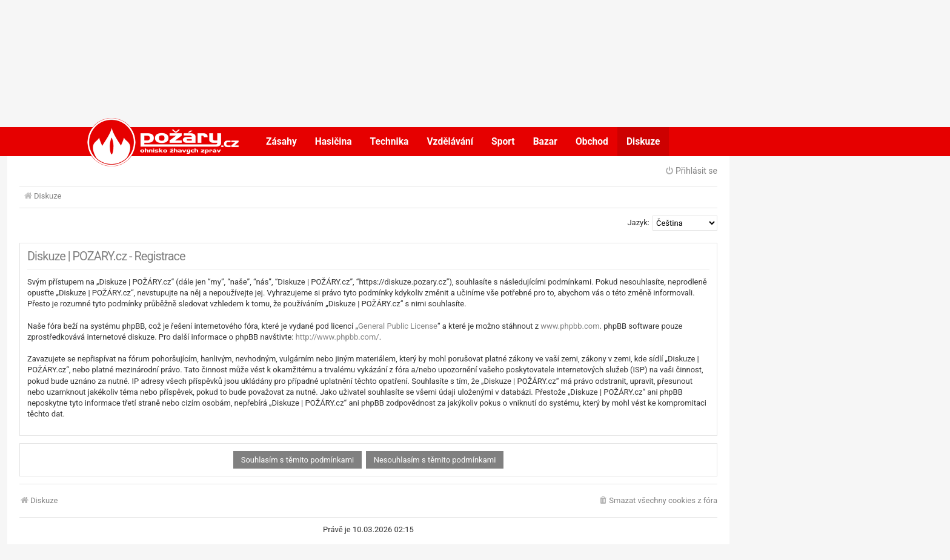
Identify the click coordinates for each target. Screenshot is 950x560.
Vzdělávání (450, 142)
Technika (390, 142)
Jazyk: (638, 222)
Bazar (545, 142)
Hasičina (334, 142)
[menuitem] (658, 501)
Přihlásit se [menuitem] (691, 171)
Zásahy (281, 142)
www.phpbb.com (570, 326)
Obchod (592, 142)
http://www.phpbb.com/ (337, 337)
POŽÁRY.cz (151, 142)
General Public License (398, 326)
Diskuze (643, 142)
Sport (503, 142)
